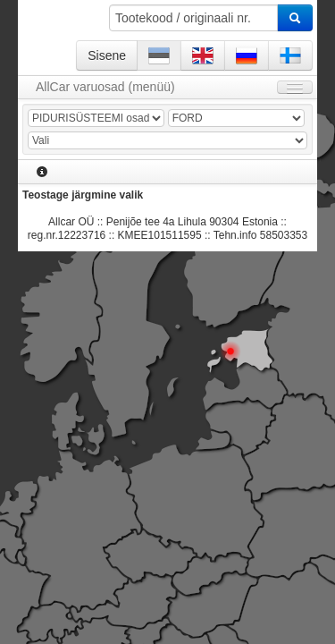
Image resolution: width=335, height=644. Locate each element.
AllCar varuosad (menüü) (105, 87)
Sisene (107, 55)
